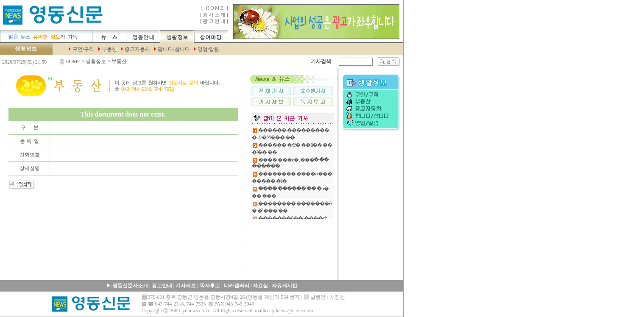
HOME (73, 61)
